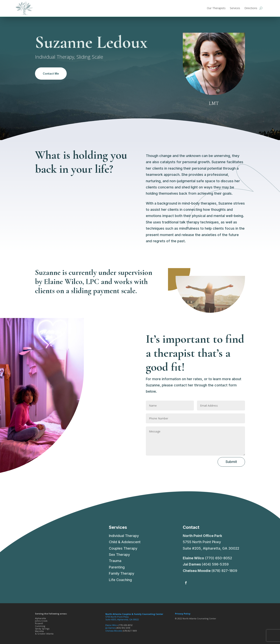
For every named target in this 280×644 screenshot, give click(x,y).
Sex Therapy (119, 555)
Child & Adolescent (125, 542)
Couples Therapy (123, 548)
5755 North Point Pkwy (134, 615)
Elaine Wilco (193, 558)
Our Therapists (216, 8)
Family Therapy (122, 573)
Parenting (117, 567)
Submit (231, 462)
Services (235, 8)
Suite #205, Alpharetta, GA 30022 (122, 619)
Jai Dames (192, 564)
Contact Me (51, 74)
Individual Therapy (124, 536)
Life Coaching (120, 580)
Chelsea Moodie (197, 571)
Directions (251, 8)
